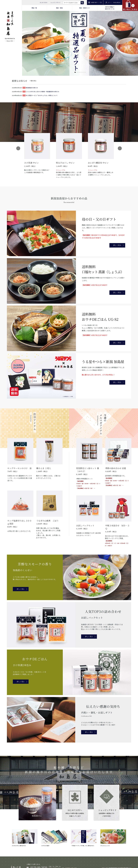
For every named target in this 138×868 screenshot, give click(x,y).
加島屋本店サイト (95, 2)
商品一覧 (34, 8)
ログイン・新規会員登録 (113, 3)
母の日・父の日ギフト (99, 219)
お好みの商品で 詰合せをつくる (110, 8)
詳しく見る (117, 245)
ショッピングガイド (55, 2)
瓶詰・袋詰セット (85, 8)
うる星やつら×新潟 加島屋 (103, 362)
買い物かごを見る (130, 5)
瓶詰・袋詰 (59, 8)
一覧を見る (33, 81)
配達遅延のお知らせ (32, 88)
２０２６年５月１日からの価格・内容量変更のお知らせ (43, 92)
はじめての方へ (44, 2)
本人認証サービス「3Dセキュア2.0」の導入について (42, 95)
